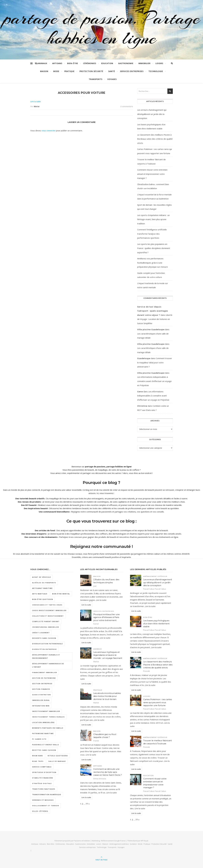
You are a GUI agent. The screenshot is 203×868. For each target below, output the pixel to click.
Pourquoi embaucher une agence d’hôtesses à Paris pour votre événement (107, 617)
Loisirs (159, 63)
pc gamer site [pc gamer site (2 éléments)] (39, 739)
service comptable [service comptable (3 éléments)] (42, 767)
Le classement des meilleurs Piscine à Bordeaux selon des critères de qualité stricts (155, 139)
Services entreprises (132, 71)
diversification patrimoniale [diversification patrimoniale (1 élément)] (47, 644)
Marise (37, 106)
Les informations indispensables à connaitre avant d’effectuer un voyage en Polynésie (154, 381)
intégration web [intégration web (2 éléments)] (41, 706)
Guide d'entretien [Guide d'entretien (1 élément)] (41, 695)
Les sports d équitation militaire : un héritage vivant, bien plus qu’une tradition (153, 219)
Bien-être (73, 63)
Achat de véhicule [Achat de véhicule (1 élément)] (42, 577)
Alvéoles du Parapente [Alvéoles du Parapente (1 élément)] (44, 583)
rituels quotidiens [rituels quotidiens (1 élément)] (58, 756)
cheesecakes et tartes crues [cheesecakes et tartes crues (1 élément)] (47, 605)
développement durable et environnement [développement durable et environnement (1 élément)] (46, 656)
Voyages (112, 79)
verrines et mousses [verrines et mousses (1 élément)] (43, 800)
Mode (56, 71)
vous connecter (49, 130)
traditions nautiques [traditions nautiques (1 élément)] (44, 789)
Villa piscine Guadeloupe (151, 330)
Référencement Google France (113, 841)
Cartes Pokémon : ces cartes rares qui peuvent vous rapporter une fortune (158, 702)
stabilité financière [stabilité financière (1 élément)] (43, 778)
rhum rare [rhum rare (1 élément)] (38, 756)
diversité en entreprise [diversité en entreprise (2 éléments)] (44, 649)
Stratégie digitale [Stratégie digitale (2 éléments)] (42, 783)
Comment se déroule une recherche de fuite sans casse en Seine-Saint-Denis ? (108, 772)
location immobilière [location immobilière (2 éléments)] (43, 722)
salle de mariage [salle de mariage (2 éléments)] (57, 761)
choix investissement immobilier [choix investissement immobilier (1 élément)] (49, 610)
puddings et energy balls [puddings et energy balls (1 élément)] (46, 745)
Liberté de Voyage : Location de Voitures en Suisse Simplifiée (155, 319)
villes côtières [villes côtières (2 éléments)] (40, 811)
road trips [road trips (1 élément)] (38, 761)
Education (107, 63)
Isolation (133, 844)
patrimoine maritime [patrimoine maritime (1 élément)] (43, 733)
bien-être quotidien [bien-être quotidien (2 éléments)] (43, 599)
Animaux (42, 63)
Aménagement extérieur (155, 576)
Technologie (156, 71)
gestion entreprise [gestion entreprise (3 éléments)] (42, 684)
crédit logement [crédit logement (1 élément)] (41, 633)
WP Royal (144, 841)
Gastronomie (126, 63)
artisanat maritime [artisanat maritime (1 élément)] (42, 588)
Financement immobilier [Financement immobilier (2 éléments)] (45, 672)
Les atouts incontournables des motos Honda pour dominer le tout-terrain (107, 696)
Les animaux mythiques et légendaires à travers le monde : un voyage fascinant (108, 655)
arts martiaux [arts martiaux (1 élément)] (40, 594)
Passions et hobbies (82, 841)
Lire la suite (36, 101)
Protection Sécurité (91, 71)
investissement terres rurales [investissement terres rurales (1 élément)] (48, 717)
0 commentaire (127, 106)
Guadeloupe (144, 358)
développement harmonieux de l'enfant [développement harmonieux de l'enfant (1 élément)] (48, 665)
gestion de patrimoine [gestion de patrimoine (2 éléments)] (44, 678)
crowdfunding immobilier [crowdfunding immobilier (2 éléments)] (46, 627)
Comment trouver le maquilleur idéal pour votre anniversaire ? (155, 362)
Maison (44, 71)
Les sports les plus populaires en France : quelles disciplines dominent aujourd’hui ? (154, 248)
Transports (96, 79)
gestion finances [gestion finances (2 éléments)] (41, 689)
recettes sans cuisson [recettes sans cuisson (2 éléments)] (44, 750)
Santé (112, 71)
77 (87, 804)
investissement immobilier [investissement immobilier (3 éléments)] (46, 711)
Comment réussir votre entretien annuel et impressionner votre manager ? (152, 174)
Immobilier (144, 63)
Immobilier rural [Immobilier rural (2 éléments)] (41, 700)
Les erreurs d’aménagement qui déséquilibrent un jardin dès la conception (152, 114)
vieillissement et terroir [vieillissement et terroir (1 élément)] (46, 806)
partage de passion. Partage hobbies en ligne (102, 28)
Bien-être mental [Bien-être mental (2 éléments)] (61, 594)
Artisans (57, 63)
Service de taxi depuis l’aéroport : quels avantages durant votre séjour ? (153, 311)
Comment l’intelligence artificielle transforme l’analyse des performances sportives (152, 234)
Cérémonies (90, 63)
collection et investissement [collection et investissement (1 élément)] (48, 616)
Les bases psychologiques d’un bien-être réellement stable (156, 624)
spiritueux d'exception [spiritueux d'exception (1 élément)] (44, 772)
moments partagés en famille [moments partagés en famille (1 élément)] (48, 728)
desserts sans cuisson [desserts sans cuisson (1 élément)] (44, 638)
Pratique (69, 71)
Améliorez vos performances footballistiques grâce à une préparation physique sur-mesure (152, 263)
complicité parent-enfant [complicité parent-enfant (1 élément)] (46, 621)
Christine (142, 406)
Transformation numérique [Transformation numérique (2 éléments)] (47, 794)
